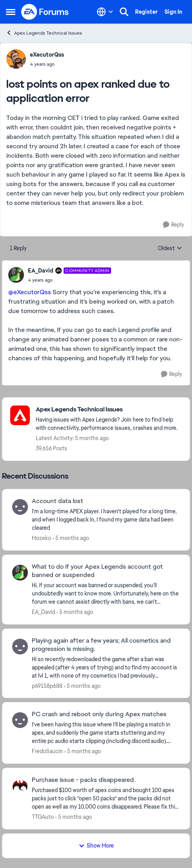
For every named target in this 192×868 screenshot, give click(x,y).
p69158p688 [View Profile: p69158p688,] (47, 686)
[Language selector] (105, 12)
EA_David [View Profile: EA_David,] (43, 612)
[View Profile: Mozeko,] (20, 507)
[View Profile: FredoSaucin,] (20, 720)
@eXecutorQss (30, 292)
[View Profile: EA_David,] (20, 573)
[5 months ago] (71, 538)
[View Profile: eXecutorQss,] (16, 59)
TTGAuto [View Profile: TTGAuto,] (43, 817)
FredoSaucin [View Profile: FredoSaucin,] (47, 751)
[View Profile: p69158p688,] (20, 647)
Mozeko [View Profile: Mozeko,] (41, 538)
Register (146, 12)
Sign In (173, 12)
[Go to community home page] (45, 12)
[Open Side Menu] (11, 12)
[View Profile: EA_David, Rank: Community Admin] (16, 275)
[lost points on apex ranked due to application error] (69, 280)
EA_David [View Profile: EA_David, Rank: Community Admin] (41, 271)
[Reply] (174, 225)
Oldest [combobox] (170, 249)
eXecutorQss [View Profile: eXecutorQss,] (47, 55)
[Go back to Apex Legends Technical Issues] (109, 410)
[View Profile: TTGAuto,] (20, 786)
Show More (96, 846)
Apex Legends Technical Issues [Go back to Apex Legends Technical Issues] (44, 33)
